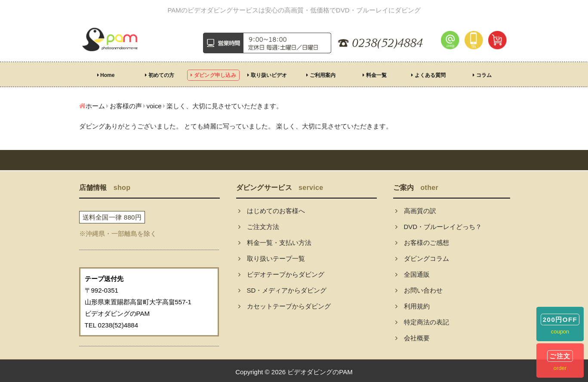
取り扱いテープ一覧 (272, 258)
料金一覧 (374, 75)
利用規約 (413, 306)
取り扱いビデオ (267, 75)
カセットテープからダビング (285, 306)
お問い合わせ (419, 290)
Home (106, 75)
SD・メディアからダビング (283, 290)
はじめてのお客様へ (272, 211)
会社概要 (413, 338)
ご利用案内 (321, 75)
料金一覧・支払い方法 (275, 243)
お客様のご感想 (422, 243)
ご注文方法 (259, 227)
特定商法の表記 (422, 322)
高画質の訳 (416, 211)
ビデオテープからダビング (281, 274)
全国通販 (413, 274)
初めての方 (159, 75)
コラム (482, 75)
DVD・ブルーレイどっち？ (439, 227)
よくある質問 (428, 75)
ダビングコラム (422, 258)
